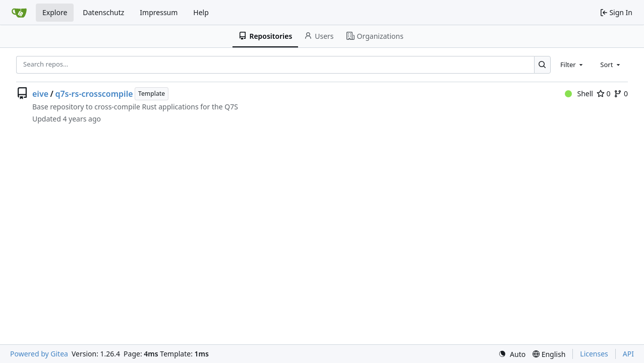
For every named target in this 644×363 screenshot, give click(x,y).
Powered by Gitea (39, 354)
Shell (579, 94)
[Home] (19, 13)
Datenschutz (103, 12)
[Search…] (542, 65)
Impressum (159, 12)
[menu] (512, 354)
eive (40, 94)
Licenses (594, 354)
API (628, 354)
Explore (55, 12)
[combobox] (572, 65)
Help (201, 12)
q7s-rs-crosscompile (94, 94)
